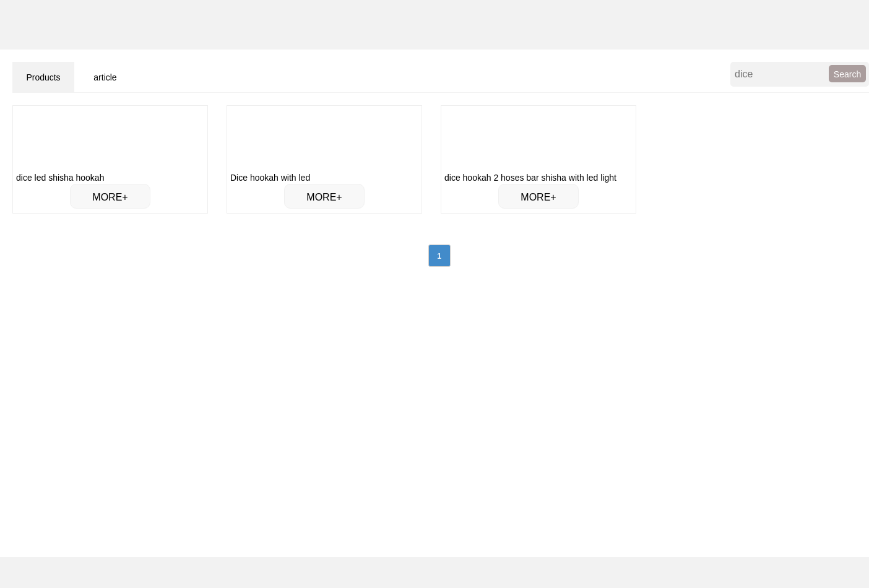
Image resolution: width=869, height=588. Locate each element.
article (105, 77)
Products (43, 77)
